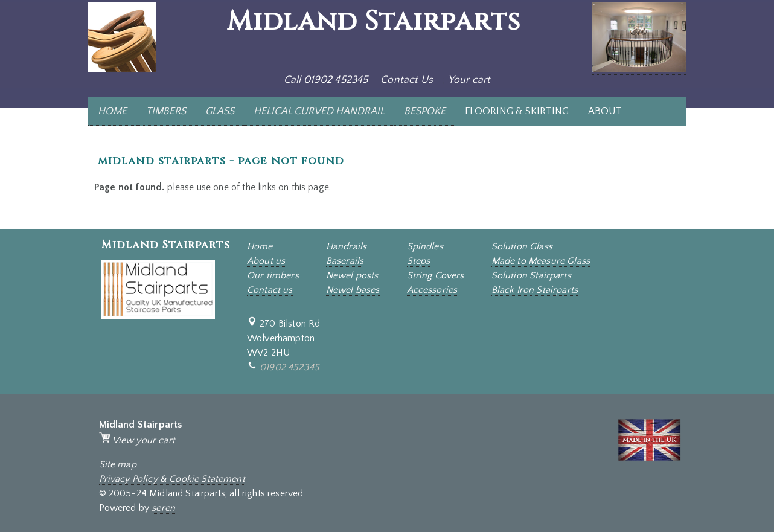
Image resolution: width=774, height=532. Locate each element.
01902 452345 (289, 367)
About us (266, 261)
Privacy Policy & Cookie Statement (172, 479)
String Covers (436, 275)
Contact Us (407, 80)
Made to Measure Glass (541, 261)
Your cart (469, 80)
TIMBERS (166, 111)
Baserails (345, 261)
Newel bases (353, 290)
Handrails (346, 246)
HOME (112, 111)
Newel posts (352, 275)
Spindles (425, 246)
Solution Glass (522, 246)
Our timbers (273, 275)
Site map (118, 464)
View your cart (137, 440)
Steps (419, 261)
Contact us (270, 290)
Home (260, 246)
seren (163, 508)
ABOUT (605, 111)
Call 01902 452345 (326, 80)
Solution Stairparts (531, 275)
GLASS (220, 111)
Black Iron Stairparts (535, 290)
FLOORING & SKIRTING (517, 111)
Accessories (432, 290)
